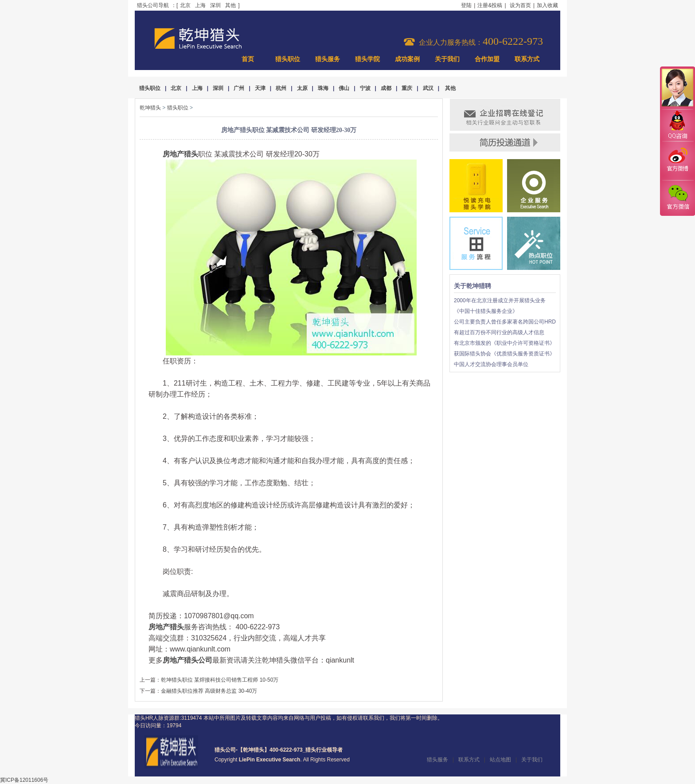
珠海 (323, 88)
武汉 (428, 88)
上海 (200, 5)
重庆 (407, 88)
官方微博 (677, 161)
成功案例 (407, 59)
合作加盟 (487, 59)
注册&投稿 (490, 5)
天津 (260, 88)
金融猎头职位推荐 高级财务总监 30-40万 (209, 691)
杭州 (281, 88)
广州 (239, 88)
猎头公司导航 (153, 5)
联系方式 (527, 59)
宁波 (365, 88)
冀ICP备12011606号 (24, 780)
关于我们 (447, 59)
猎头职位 (288, 59)
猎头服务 (328, 59)
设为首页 (520, 5)
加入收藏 (547, 5)
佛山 (344, 88)
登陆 (466, 5)
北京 (185, 5)
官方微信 (677, 198)
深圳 (215, 5)
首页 (248, 59)
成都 (386, 88)
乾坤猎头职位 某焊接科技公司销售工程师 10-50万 (220, 680)
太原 (302, 88)
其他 (230, 5)
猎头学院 (367, 59)
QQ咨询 (677, 126)
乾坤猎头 (150, 108)
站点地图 (500, 760)
